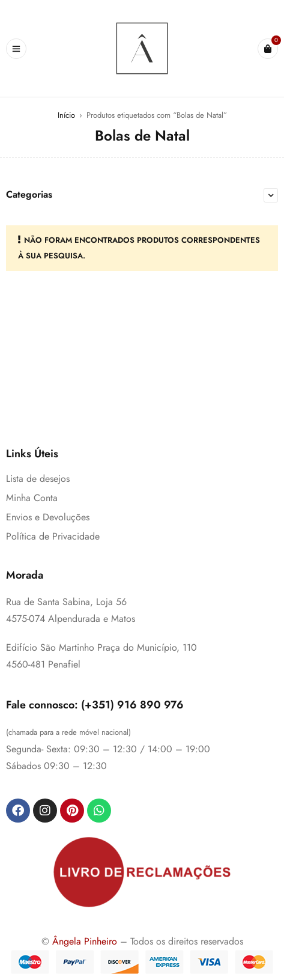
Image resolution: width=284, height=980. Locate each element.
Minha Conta (32, 498)
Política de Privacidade (53, 536)
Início (66, 115)
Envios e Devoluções (48, 517)
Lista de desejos (38, 479)
